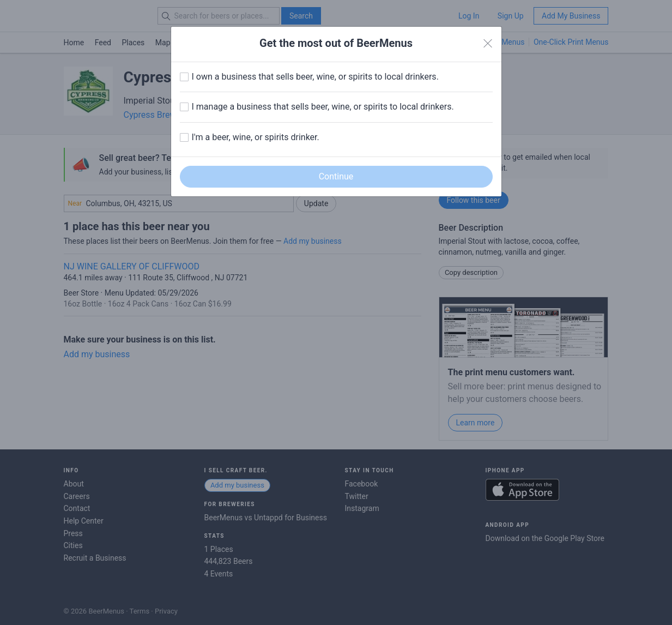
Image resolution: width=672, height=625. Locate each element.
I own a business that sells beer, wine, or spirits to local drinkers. (315, 77)
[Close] (488, 44)
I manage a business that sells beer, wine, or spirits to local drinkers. (323, 107)
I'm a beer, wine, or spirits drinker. (256, 137)
